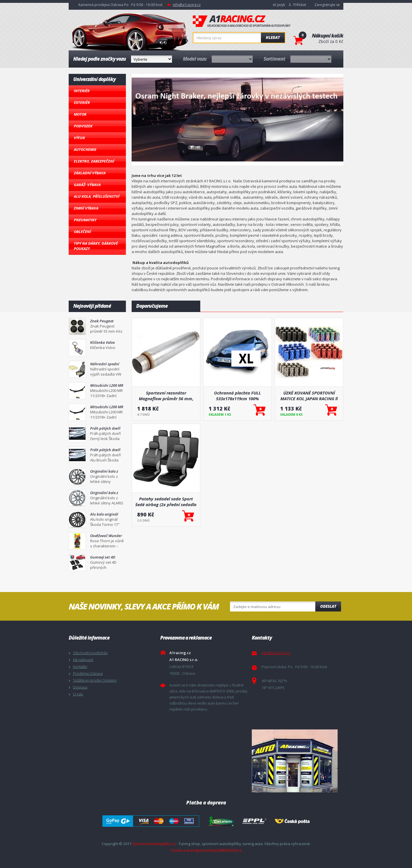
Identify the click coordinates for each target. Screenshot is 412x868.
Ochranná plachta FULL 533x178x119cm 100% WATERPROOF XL (237, 396)
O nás (78, 694)
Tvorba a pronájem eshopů (194, 850)
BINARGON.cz (230, 850)
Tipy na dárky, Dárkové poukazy (96, 246)
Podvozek (83, 126)
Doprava (80, 687)
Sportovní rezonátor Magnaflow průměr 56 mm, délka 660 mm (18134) (166, 396)
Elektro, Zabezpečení (94, 161)
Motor (80, 114)
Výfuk (79, 138)
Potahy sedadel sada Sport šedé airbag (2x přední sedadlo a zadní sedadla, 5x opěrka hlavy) (166, 502)
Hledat (273, 38)
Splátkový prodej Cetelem (95, 680)
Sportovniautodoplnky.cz (154, 844)
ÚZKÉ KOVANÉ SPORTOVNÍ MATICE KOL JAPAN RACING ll (309, 396)
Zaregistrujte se (327, 5)
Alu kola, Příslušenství (97, 196)
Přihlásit (300, 5)
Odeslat (328, 606)
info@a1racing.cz (187, 5)
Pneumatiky (85, 220)
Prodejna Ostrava (88, 673)
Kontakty (80, 666)
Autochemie (85, 149)
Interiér (82, 91)
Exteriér (82, 102)
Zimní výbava (86, 208)
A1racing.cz (242, 21)
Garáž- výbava (87, 185)
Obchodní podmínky (90, 653)
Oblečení (82, 232)
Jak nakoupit (83, 660)
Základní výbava (90, 173)
